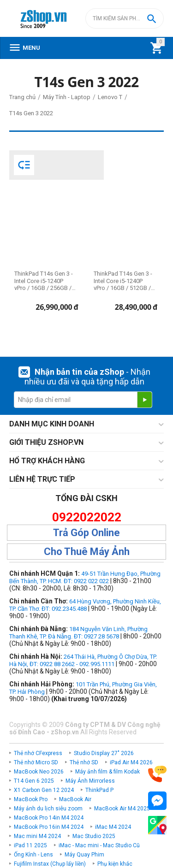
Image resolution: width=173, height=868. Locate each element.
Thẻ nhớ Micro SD (36, 762)
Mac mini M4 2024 (37, 836)
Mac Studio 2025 (94, 836)
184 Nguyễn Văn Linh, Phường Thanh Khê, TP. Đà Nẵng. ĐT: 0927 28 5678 (78, 633)
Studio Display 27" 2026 (104, 753)
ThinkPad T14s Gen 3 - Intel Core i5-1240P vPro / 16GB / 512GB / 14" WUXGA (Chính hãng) (123, 281)
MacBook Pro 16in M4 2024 (49, 827)
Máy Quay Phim (84, 855)
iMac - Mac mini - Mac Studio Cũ (99, 845)
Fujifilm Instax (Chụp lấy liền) (50, 864)
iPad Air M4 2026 (131, 762)
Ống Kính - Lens (33, 855)
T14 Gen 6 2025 (34, 781)
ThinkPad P (99, 790)
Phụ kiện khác (115, 864)
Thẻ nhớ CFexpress (38, 753)
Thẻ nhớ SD (84, 762)
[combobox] (125, 18)
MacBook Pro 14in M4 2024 (49, 818)
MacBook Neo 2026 (39, 772)
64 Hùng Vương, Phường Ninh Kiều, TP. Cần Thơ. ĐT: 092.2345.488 (85, 605)
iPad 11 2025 (30, 845)
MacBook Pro (31, 799)
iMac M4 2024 (113, 827)
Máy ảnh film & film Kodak (107, 772)
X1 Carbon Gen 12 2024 (44, 790)
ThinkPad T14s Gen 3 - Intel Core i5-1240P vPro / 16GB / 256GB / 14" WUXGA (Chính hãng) (44, 281)
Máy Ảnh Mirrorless (90, 781)
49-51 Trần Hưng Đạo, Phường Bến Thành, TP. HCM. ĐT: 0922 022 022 (85, 577)
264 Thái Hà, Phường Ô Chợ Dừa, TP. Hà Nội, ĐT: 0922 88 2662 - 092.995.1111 (83, 660)
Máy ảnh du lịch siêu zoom (48, 809)
